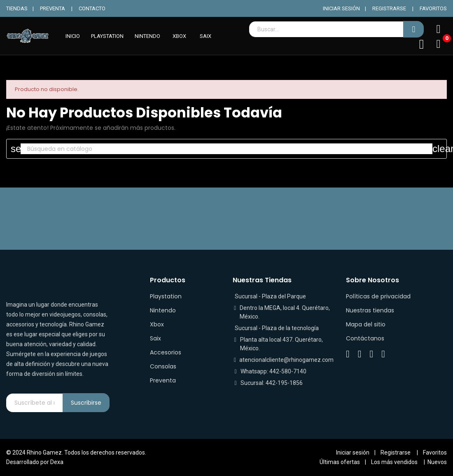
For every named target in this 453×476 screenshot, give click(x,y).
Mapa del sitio (366, 324)
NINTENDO (147, 36)
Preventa (163, 380)
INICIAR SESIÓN (341, 8)
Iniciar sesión (353, 453)
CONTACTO (92, 8)
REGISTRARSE (389, 8)
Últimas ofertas (340, 462)
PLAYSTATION (107, 36)
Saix (155, 338)
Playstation (166, 296)
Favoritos (435, 453)
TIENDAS (17, 8)
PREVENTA (53, 8)
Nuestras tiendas (370, 310)
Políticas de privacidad (378, 296)
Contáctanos (365, 338)
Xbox (157, 324)
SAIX (205, 36)
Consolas (163, 366)
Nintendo (163, 310)
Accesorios (166, 352)
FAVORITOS (433, 8)
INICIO (73, 36)
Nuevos (437, 462)
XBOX (179, 36)
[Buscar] (226, 149)
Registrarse (396, 453)
